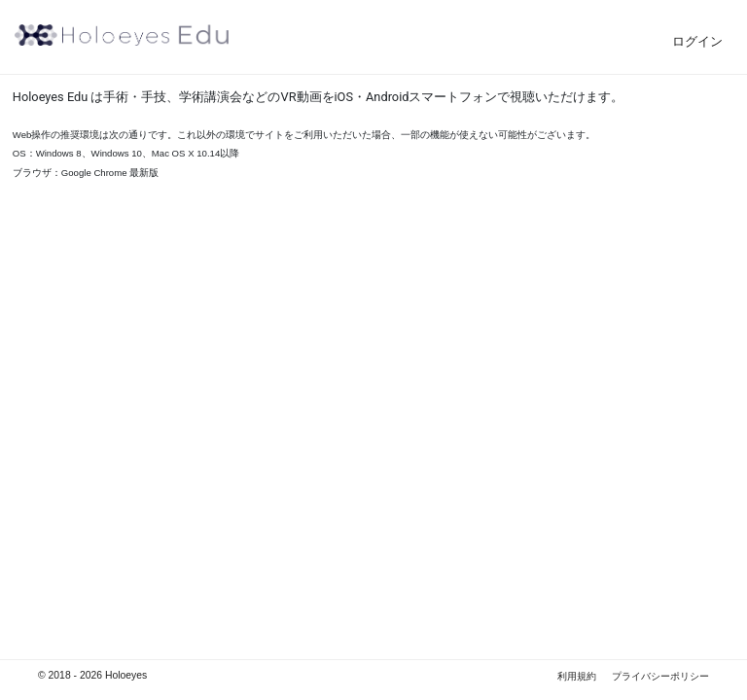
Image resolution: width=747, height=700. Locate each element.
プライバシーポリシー (660, 676)
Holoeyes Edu (122, 35)
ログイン (697, 41)
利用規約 (577, 676)
